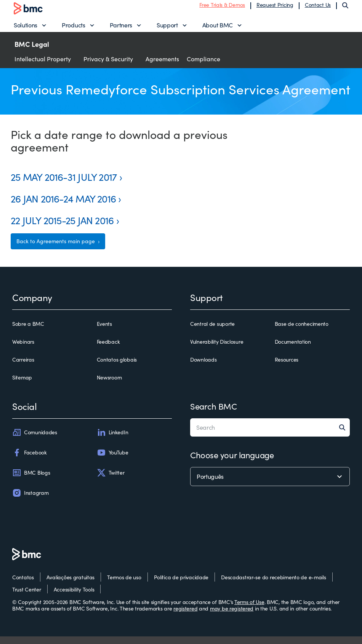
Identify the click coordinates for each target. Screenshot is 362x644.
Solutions (26, 29)
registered (185, 616)
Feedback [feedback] (108, 349)
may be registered (232, 616)
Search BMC (214, 414)
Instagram (30, 501)
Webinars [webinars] (23, 349)
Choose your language (232, 462)
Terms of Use (249, 610)
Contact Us (318, 9)
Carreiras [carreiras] (23, 368)
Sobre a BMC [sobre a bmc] (28, 332)
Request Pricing (275, 9)
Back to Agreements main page (56, 249)
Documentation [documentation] (293, 349)
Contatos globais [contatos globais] (117, 368)
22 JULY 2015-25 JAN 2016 (62, 228)
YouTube (113, 460)
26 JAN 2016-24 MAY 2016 (63, 206)
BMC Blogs (31, 480)
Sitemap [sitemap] (22, 386)
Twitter (111, 480)
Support (167, 29)
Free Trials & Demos (222, 9)
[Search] (345, 9)
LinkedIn (113, 440)
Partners (121, 29)
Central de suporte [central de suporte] (212, 332)
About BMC (218, 29)
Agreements (162, 66)
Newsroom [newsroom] (109, 386)
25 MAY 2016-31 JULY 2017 (64, 184)
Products (73, 29)
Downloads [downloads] (203, 368)
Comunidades (35, 440)
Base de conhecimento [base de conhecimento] (302, 332)
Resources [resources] (287, 368)
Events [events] (104, 332)
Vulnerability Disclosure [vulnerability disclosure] (217, 349)
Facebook (30, 460)
